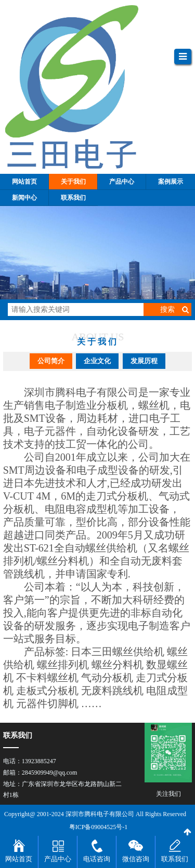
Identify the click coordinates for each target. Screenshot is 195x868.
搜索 (167, 309)
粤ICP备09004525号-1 (99, 827)
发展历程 (144, 361)
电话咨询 (97, 859)
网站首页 (19, 859)
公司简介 (51, 361)
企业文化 (97, 361)
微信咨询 (136, 859)
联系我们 (175, 859)
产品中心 (58, 859)
